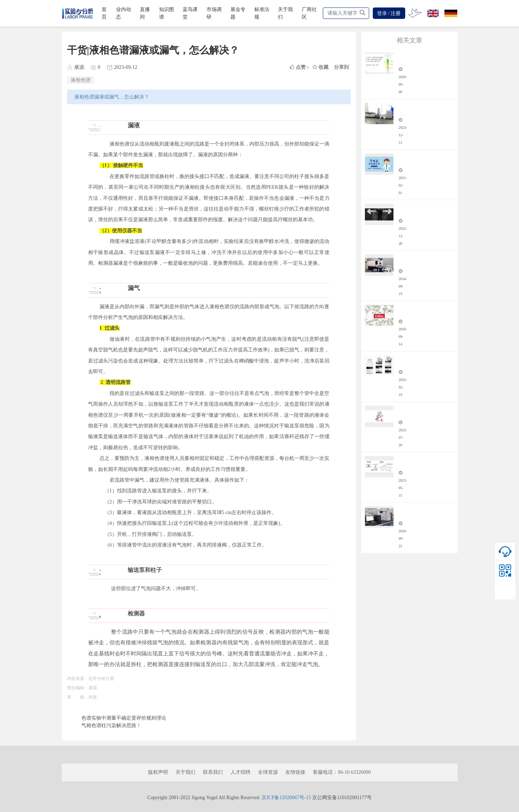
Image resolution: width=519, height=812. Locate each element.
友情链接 (295, 772)
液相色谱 (81, 80)
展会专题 (238, 13)
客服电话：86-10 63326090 (342, 772)
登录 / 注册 (389, 13)
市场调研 (214, 13)
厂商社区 (309, 13)
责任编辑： (78, 688)
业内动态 (123, 13)
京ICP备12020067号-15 (286, 798)
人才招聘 (240, 772)
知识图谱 (167, 13)
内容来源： (78, 679)
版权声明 (158, 772)
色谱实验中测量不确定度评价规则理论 (124, 718)
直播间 (145, 13)
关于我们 (285, 13)
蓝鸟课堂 (190, 13)
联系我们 (213, 772)
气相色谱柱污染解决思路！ (111, 725)
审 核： (78, 697)
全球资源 (268, 772)
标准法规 (262, 13)
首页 (104, 13)
